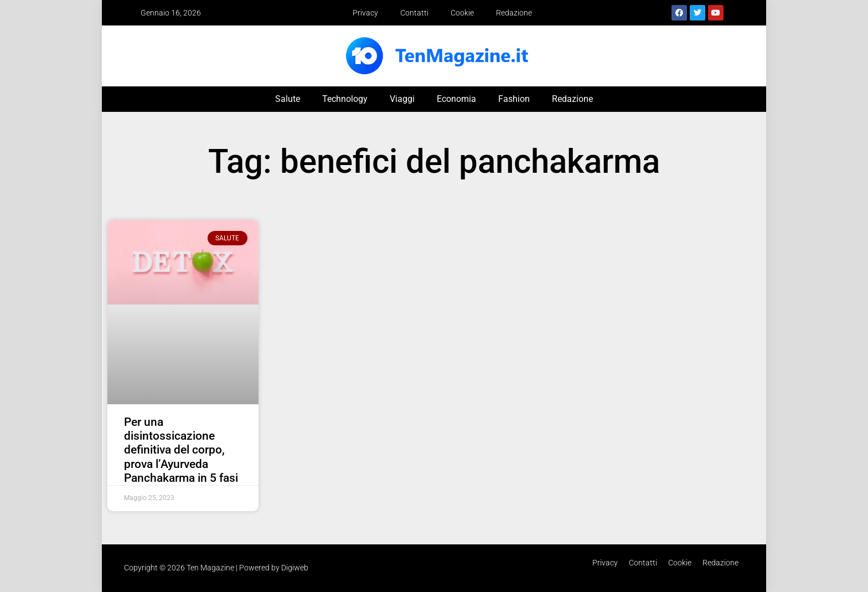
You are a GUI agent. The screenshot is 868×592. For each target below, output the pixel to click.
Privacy (365, 13)
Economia (456, 99)
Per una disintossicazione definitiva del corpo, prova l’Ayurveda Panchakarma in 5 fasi (181, 450)
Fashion (514, 99)
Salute (288, 99)
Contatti (414, 13)
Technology (345, 99)
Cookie (462, 13)
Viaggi (402, 99)
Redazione (514, 13)
